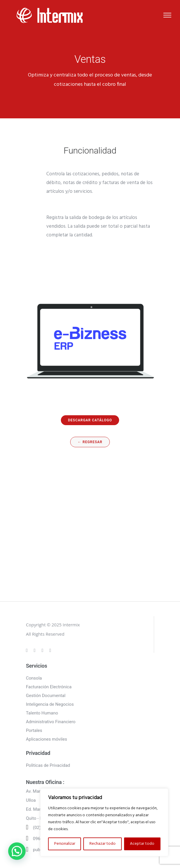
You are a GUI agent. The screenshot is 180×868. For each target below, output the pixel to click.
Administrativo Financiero (51, 722)
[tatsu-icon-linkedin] (43, 650)
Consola (34, 678)
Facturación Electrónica (49, 687)
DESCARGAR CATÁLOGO (90, 420)
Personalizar (65, 844)
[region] (104, 822)
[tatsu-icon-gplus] (28, 650)
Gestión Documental (46, 696)
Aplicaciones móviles (46, 739)
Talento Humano (42, 713)
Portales (34, 730)
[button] (17, 851)
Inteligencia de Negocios (50, 704)
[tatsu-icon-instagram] (36, 650)
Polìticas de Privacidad (48, 765)
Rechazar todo (103, 844)
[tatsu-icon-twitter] (50, 650)
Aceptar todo (142, 844)
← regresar (90, 442)
